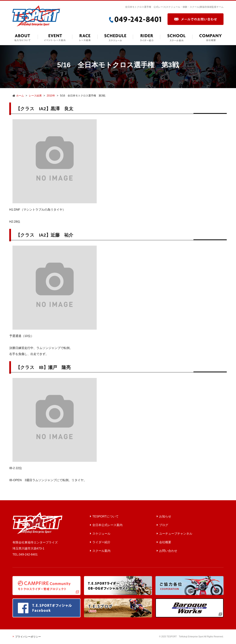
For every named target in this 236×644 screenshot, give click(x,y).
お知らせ (165, 516)
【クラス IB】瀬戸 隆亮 (43, 367)
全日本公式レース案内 (107, 525)
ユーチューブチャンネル (176, 534)
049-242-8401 (28, 554)
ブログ (164, 525)
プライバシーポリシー (28, 637)
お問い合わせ (168, 551)
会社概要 (165, 542)
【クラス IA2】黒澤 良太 (44, 109)
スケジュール (101, 534)
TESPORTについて (106, 516)
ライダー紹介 (101, 542)
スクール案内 (101, 551)
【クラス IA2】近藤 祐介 (44, 235)
